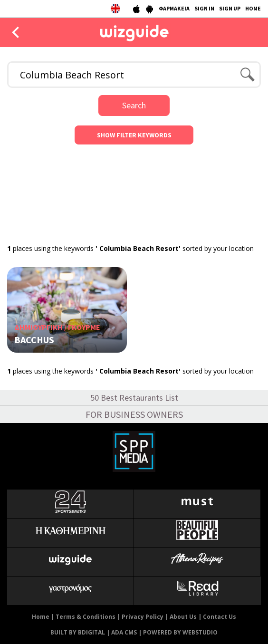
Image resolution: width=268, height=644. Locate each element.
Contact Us (220, 617)
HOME (253, 8)
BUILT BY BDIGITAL (78, 632)
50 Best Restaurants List (134, 398)
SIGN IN (204, 8)
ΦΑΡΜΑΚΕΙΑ (174, 8)
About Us (183, 617)
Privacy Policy (143, 617)
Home (41, 617)
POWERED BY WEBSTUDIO (180, 632)
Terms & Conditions (86, 617)
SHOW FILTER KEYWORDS (134, 135)
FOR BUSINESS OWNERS (134, 414)
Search (134, 105)
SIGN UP (230, 8)
